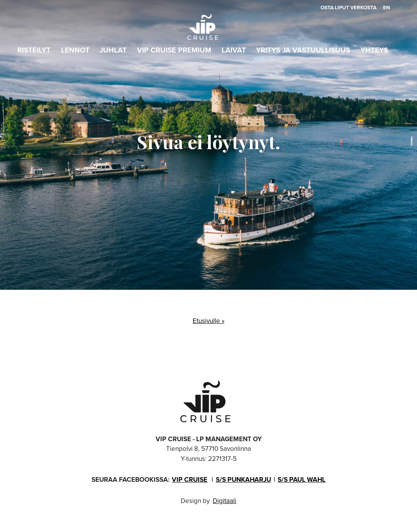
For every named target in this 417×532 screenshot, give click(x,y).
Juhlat (113, 50)
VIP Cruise (190, 480)
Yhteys (374, 50)
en (386, 7)
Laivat (234, 50)
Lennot (75, 50)
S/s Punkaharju (243, 480)
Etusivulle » (208, 321)
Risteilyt (34, 50)
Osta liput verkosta (348, 7)
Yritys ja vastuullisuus (303, 50)
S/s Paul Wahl (302, 480)
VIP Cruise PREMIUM (174, 50)
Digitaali (225, 501)
